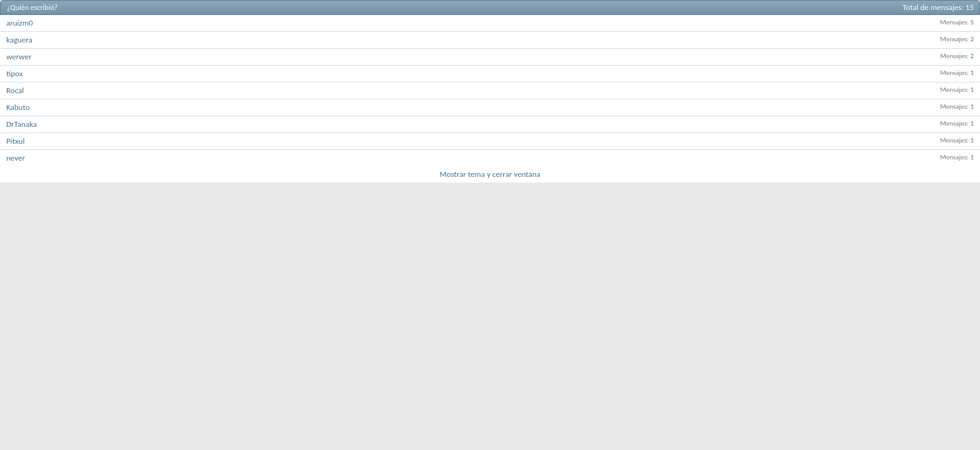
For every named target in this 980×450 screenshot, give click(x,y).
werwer (19, 57)
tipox (14, 73)
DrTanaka (22, 124)
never (16, 158)
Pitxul (15, 141)
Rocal (15, 90)
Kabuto (18, 107)
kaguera (19, 40)
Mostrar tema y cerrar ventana (490, 174)
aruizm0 (20, 23)
